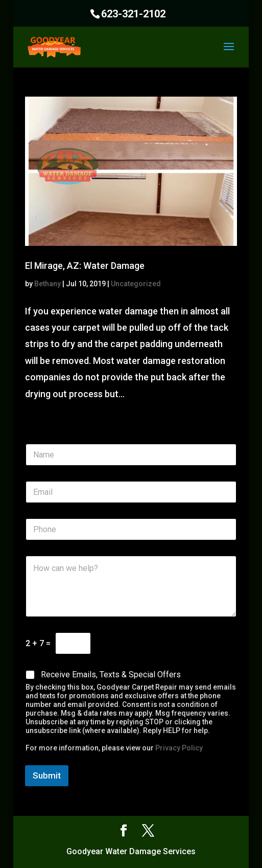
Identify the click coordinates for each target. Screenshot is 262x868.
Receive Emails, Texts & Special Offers (111, 675)
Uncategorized (136, 284)
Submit (47, 775)
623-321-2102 (133, 14)
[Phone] (131, 529)
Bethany (47, 284)
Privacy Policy (179, 748)
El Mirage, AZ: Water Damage (85, 266)
